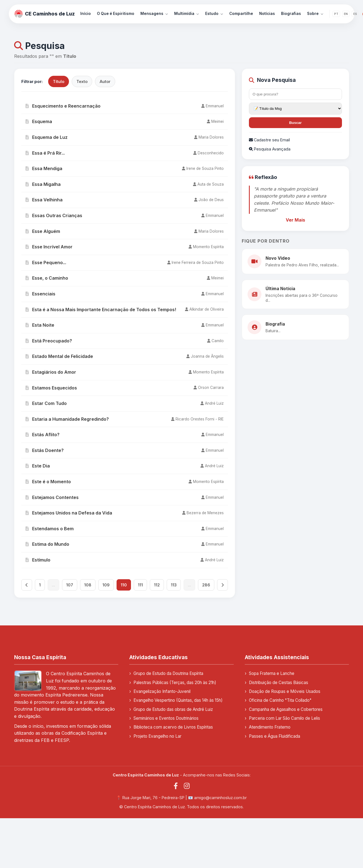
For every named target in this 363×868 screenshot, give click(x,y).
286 (206, 585)
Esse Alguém (43, 231)
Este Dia (38, 466)
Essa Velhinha (44, 200)
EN (346, 14)
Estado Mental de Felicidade (59, 356)
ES (355, 14)
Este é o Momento (48, 482)
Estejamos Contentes (52, 497)
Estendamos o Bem (50, 529)
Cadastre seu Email (269, 140)
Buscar (295, 123)
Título (59, 81)
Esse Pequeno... (46, 263)
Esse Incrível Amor (49, 247)
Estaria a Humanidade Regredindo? (67, 419)
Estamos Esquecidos (51, 388)
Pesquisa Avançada (270, 149)
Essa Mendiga (44, 168)
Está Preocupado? (49, 341)
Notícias (267, 14)
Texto (82, 81)
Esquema (39, 121)
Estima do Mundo (47, 544)
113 (174, 585)
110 (124, 585)
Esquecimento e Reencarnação (63, 106)
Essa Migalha (43, 184)
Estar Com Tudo (46, 403)
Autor (105, 81)
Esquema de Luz (47, 137)
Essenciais (40, 294)
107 (70, 585)
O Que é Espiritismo (116, 14)
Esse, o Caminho (47, 278)
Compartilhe (241, 14)
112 (157, 585)
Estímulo (38, 560)
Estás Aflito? (43, 435)
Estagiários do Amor (51, 372)
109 (106, 585)
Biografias (291, 14)
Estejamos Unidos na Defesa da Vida (69, 513)
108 (88, 585)
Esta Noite (40, 325)
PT (336, 14)
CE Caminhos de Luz (45, 14)
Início (86, 14)
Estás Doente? (45, 450)
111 (140, 585)
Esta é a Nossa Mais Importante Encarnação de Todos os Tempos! (101, 310)
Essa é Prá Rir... (45, 153)
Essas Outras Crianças (54, 215)
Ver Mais (295, 220)
